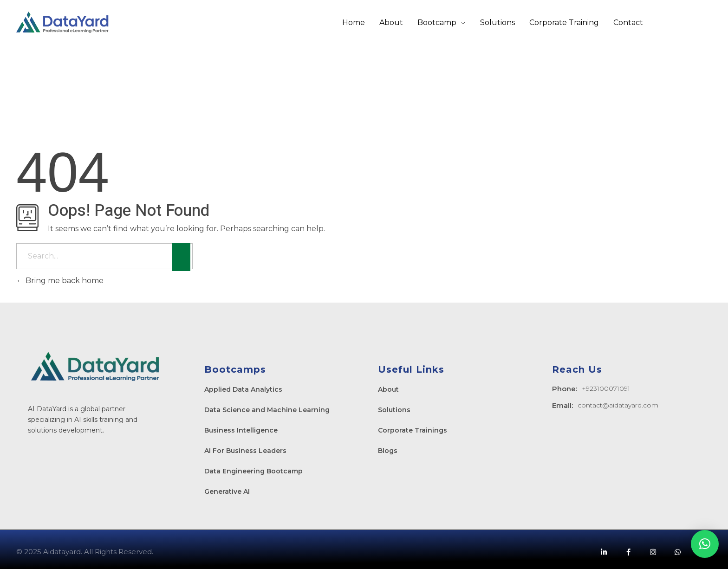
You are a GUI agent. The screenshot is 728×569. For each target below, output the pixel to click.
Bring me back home (60, 281)
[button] (705, 544)
